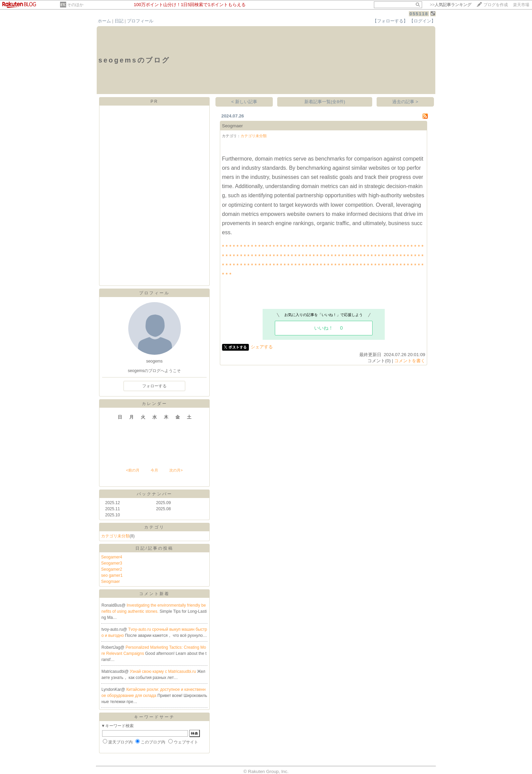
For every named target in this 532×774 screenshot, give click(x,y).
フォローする (154, 386)
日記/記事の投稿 (154, 548)
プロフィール (140, 21)
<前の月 (132, 470)
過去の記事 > (405, 102)
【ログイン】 (422, 21)
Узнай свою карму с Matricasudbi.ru (164, 671)
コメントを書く (410, 361)
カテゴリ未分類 (115, 536)
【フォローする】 (390, 21)
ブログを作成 (496, 5)
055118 (419, 14)
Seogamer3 (112, 563)
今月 (154, 470)
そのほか (75, 5)
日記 (119, 21)
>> (451, 5)
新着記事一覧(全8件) (325, 102)
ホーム (104, 21)
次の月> (176, 470)
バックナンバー (155, 494)
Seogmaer (110, 582)
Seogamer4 (112, 557)
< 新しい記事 (244, 102)
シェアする (262, 347)
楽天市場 (521, 5)
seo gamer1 (112, 575)
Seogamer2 (112, 569)
